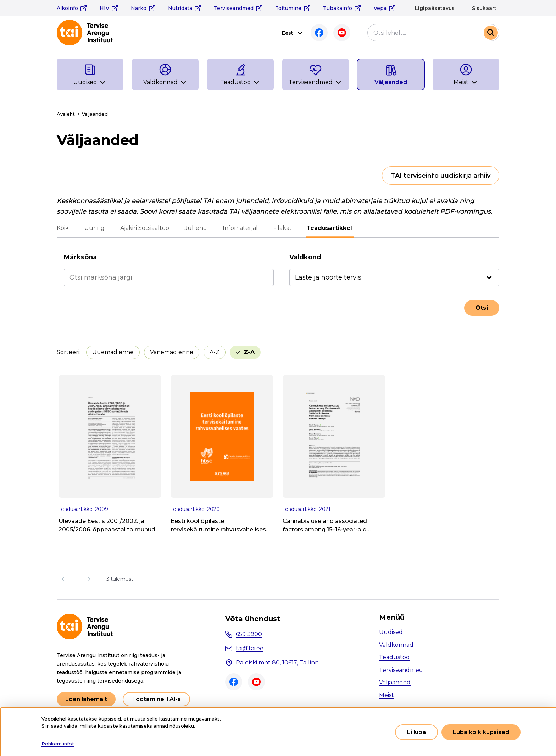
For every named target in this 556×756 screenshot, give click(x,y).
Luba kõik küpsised (481, 732)
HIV (104, 8)
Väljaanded (395, 682)
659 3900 (249, 634)
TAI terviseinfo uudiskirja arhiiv (441, 176)
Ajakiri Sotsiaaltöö (145, 228)
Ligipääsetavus (435, 8)
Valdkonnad (396, 645)
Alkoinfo (67, 8)
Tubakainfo (338, 8)
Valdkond (305, 257)
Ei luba (416, 732)
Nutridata (180, 8)
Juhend (196, 228)
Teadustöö (394, 657)
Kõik (63, 228)
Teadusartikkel (330, 228)
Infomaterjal (240, 228)
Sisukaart (484, 8)
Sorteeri (68, 352)
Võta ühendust (253, 619)
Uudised (391, 632)
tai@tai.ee (250, 648)
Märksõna (80, 257)
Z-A (249, 352)
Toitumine (288, 8)
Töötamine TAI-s (156, 699)
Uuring (94, 228)
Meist (387, 695)
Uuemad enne (113, 352)
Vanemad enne (172, 352)
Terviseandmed (234, 8)
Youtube (342, 33)
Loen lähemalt (86, 699)
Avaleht (66, 114)
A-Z (215, 352)
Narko (139, 8)
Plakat (283, 228)
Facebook (319, 33)
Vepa (380, 8)
